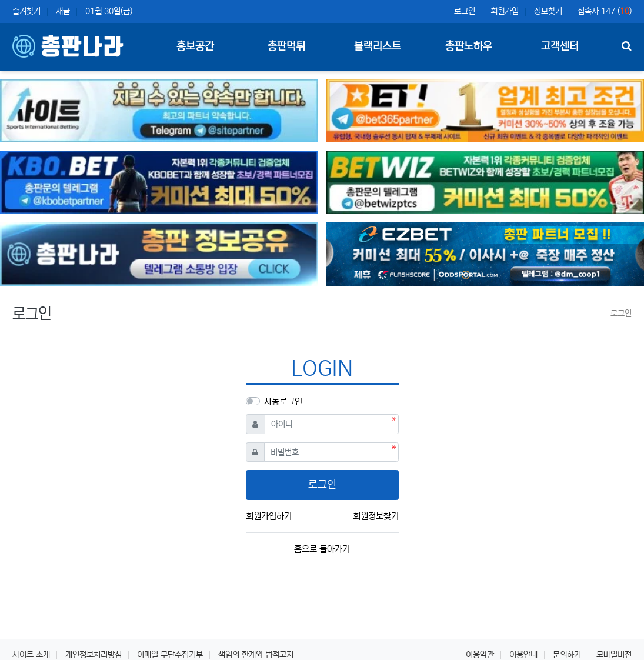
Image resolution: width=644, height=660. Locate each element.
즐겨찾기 (26, 11)
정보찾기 (548, 11)
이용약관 (480, 655)
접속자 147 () (605, 11)
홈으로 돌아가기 (322, 549)
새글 (63, 11)
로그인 (465, 11)
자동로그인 (283, 401)
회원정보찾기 (376, 516)
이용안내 (523, 655)
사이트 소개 (31, 655)
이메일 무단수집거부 (170, 655)
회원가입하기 (269, 516)
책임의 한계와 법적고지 (256, 655)
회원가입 (505, 11)
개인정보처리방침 (94, 655)
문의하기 (567, 655)
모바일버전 (614, 655)
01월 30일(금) (109, 11)
